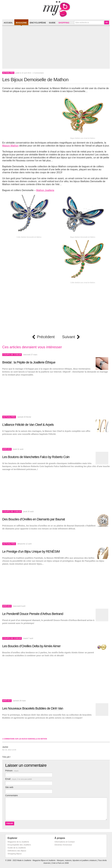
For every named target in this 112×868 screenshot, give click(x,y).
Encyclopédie (38, 23)
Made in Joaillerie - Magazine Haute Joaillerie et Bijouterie (56, 9)
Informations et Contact (65, 842)
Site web (9, 787)
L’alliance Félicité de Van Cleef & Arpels (28, 425)
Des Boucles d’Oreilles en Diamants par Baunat (34, 519)
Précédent (46, 337)
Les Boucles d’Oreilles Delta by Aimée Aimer (31, 646)
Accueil (8, 23)
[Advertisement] (57, 48)
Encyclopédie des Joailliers (19, 845)
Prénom (12, 771)
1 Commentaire (38, 73)
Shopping (64, 23)
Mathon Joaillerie (45, 190)
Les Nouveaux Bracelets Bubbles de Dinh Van (33, 708)
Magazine (21, 23)
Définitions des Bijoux (17, 851)
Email (19, 779)
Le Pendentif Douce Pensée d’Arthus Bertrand (33, 614)
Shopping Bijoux (15, 854)
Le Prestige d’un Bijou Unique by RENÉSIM (31, 551)
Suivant (69, 337)
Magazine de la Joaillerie (18, 842)
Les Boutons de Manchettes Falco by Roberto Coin (36, 457)
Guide (52, 23)
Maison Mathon (10, 146)
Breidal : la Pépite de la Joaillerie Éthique (29, 362)
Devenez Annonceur (63, 845)
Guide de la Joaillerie (17, 848)
